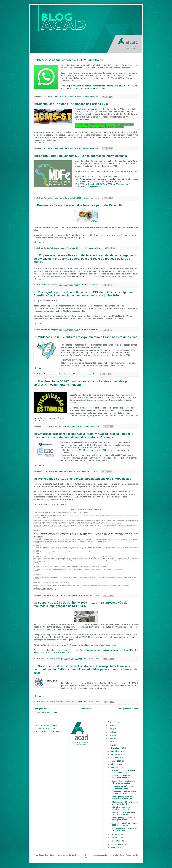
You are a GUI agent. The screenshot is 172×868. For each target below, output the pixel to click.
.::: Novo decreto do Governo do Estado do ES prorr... (124, 829)
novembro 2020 (118, 751)
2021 (111, 742)
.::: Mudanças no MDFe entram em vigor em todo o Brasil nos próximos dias (85, 337)
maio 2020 (115, 834)
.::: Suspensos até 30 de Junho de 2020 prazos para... (124, 824)
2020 (111, 745)
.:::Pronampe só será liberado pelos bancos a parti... (122, 787)
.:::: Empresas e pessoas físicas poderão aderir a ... (123, 792)
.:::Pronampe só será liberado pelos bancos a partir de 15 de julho (78, 205)
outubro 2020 (117, 754)
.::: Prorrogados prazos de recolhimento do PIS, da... (121, 798)
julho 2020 (115, 764)
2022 (111, 739)
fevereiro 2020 (117, 844)
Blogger (86, 857)
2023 (111, 735)
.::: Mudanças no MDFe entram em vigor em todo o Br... (124, 803)
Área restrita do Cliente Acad (48, 731)
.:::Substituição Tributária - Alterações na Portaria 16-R (71, 104)
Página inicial (87, 709)
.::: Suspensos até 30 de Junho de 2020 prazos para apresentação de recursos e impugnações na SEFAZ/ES (80, 604)
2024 (111, 732)
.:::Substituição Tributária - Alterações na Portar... (121, 777)
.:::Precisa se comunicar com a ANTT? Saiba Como (68, 60)
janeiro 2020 (116, 847)
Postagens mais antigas (128, 709)
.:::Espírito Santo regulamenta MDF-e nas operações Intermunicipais (80, 156)
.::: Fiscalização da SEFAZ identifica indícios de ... (121, 808)
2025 (111, 729)
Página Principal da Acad (46, 728)
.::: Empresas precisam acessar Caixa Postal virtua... (123, 813)
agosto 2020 (116, 761)
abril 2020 (115, 838)
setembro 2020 (117, 758)
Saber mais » (39, 142)
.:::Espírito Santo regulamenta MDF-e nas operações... (123, 782)
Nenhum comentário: (91, 97)
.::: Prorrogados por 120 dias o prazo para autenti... (123, 819)
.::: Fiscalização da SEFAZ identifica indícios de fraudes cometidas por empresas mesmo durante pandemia (82, 383)
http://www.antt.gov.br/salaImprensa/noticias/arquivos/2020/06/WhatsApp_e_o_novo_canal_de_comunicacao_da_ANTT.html (99, 87)
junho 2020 (116, 767)
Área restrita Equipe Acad (46, 725)
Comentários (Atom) (49, 713)
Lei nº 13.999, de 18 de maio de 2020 (90, 450)
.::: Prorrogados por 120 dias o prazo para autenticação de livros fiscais (82, 479)
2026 (111, 725)
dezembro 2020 (117, 748)
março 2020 (116, 841)
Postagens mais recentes (45, 709)
